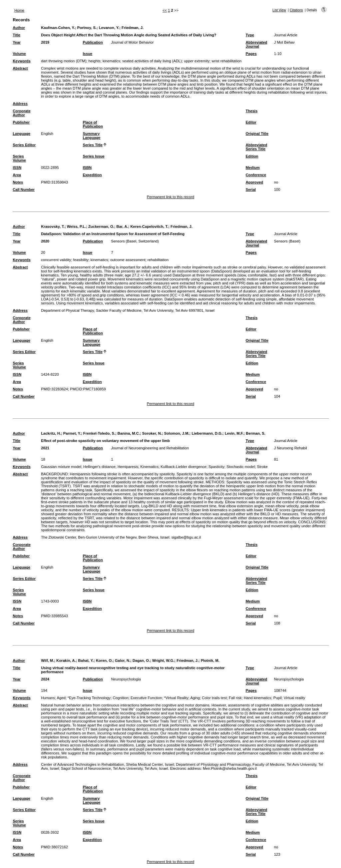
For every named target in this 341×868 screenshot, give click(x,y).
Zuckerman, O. (101, 226)
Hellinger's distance (99, 467)
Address (20, 104)
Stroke (262, 467)
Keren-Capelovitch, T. (149, 226)
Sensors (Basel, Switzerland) (135, 241)
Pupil (278, 698)
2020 (45, 241)
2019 (45, 42)
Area (17, 175)
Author (19, 28)
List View (279, 10)
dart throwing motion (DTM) (64, 61)
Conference (256, 175)
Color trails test (214, 698)
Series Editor (24, 145)
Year (17, 42)
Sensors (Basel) (287, 241)
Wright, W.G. (163, 660)
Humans (48, 698)
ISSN (17, 168)
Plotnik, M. (210, 660)
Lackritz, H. (51, 433)
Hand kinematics (258, 698)
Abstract (20, 68)
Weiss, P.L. (76, 226)
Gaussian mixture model (61, 467)
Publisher (21, 122)
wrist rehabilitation (227, 61)
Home (19, 10)
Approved (254, 182)
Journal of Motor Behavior (132, 42)
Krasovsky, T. (53, 226)
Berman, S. (255, 433)
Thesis (252, 111)
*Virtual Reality (176, 698)
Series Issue (93, 156)
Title (16, 35)
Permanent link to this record (170, 197)
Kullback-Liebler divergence (183, 467)
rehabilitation (158, 260)
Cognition (120, 698)
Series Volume (19, 158)
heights (95, 61)
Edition (252, 156)
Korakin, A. (66, 660)
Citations (296, 10)
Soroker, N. (152, 433)
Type (250, 35)
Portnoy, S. (87, 28)
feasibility (81, 260)
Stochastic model (241, 467)
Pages (251, 54)
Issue (87, 54)
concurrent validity (56, 260)
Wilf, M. (47, 660)
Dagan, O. (141, 660)
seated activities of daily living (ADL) (152, 61)
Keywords (21, 61)
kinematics (111, 61)
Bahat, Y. (86, 660)
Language (21, 134)
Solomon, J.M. (177, 433)
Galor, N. (123, 660)
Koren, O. (104, 660)
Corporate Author (21, 113)
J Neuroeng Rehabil (291, 448)
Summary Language (91, 136)
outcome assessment (128, 260)
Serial (251, 190)
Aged (61, 698)
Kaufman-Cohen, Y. (58, 28)
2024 (45, 679)
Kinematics (149, 467)
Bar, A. (122, 226)
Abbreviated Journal (257, 44)
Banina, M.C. (129, 433)
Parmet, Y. (72, 433)
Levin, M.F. (234, 433)
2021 (45, 448)
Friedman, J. (133, 28)
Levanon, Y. (109, 28)
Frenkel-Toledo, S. (99, 433)
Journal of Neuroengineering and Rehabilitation (150, 448)
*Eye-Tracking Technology (89, 698)
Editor (251, 122)
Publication (93, 42)
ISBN (87, 168)
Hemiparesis (128, 467)
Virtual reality (294, 698)
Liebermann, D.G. (207, 433)
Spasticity (216, 467)
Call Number (24, 190)
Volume (19, 54)
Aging (195, 698)
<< (165, 10)
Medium (253, 168)
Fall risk (235, 698)
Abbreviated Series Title (257, 147)
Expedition (92, 175)
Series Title (93, 145)
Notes (18, 182)
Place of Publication (93, 124)
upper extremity (197, 61)
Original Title (257, 134)
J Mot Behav (284, 42)
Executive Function (146, 698)
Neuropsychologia (126, 679)
